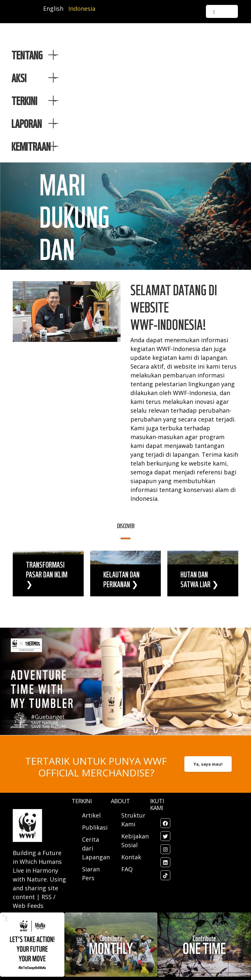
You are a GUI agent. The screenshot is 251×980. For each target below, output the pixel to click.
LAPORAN (27, 123)
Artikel (92, 815)
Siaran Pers (91, 873)
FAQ (127, 869)
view (48, 574)
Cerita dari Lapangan (96, 848)
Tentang (27, 55)
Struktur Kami (133, 820)
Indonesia (82, 8)
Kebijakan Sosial (135, 841)
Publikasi (95, 827)
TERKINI (24, 100)
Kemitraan (31, 146)
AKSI (19, 78)
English (53, 8)
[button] (117, 265)
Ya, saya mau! (208, 764)
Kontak (131, 857)
